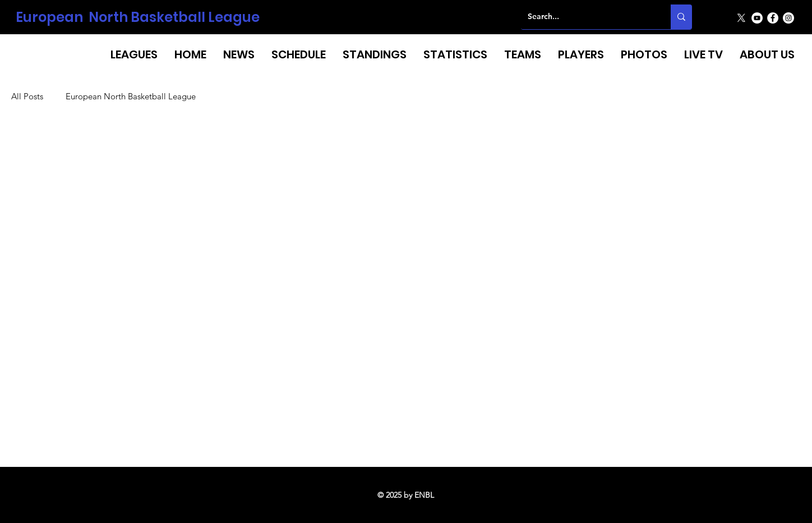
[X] (741, 18)
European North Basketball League (138, 17)
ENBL (424, 495)
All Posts (27, 97)
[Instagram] (788, 18)
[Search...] (587, 17)
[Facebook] (773, 18)
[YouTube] (757, 18)
